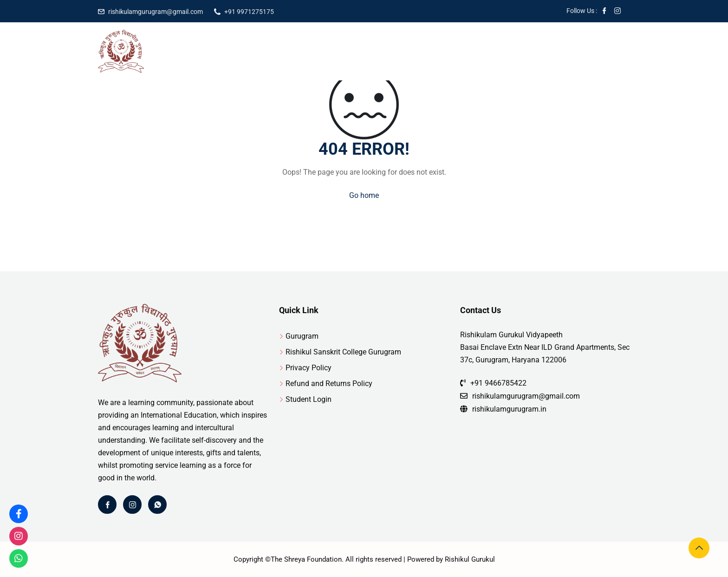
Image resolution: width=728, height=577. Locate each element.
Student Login (309, 399)
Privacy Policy (309, 368)
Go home (364, 195)
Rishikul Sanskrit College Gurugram (343, 352)
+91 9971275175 (249, 12)
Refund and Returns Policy (329, 384)
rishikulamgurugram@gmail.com (156, 12)
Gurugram (302, 336)
